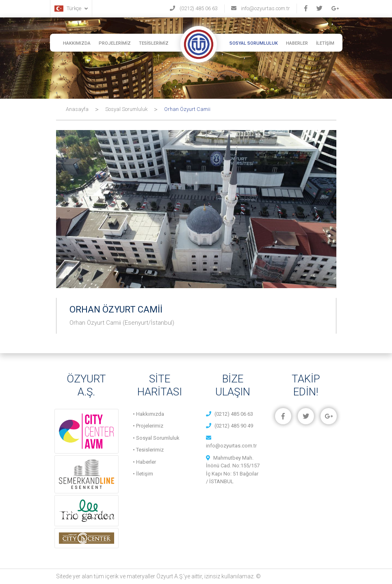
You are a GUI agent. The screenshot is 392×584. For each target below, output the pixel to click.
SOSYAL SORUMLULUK (254, 43)
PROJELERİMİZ (115, 43)
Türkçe (71, 9)
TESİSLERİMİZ (154, 43)
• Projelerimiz (148, 426)
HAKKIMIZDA (77, 43)
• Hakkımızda (148, 414)
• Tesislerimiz (148, 450)
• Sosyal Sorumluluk (156, 438)
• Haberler (144, 462)
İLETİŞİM (325, 43)
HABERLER (297, 43)
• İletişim (143, 474)
